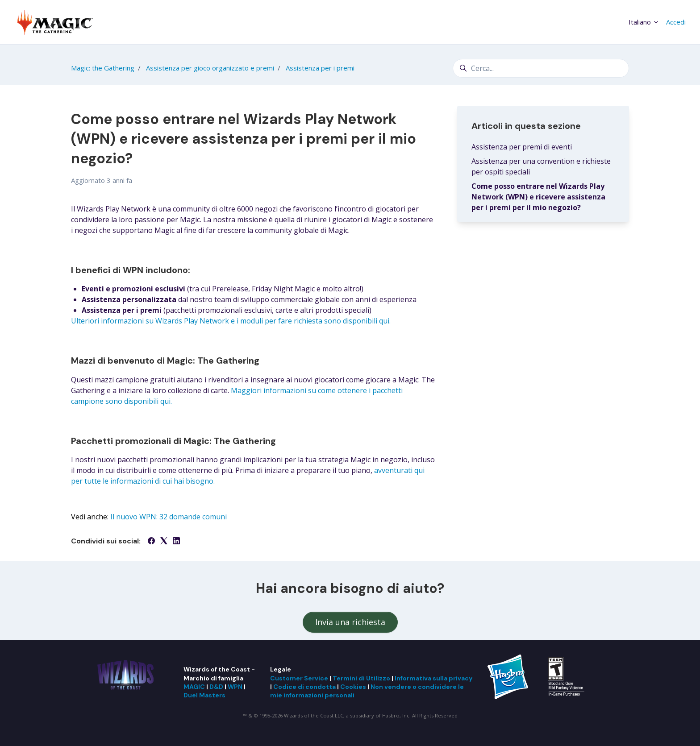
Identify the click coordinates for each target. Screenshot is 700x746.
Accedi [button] (676, 22)
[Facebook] (151, 542)
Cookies (353, 687)
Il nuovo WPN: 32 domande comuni (169, 517)
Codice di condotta (304, 687)
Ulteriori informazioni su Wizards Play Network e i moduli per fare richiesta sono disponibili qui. (231, 321)
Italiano (644, 22)
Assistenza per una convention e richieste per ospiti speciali (541, 166)
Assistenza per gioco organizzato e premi (210, 68)
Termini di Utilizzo (361, 678)
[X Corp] (164, 542)
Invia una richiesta (350, 622)
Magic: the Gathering (103, 68)
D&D (216, 687)
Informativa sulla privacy (433, 678)
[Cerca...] (541, 68)
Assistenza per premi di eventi (522, 147)
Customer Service (299, 678)
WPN (235, 687)
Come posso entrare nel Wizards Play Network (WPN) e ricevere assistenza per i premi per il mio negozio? (538, 197)
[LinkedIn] (176, 542)
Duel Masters (204, 695)
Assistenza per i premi (320, 68)
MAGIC (194, 687)
